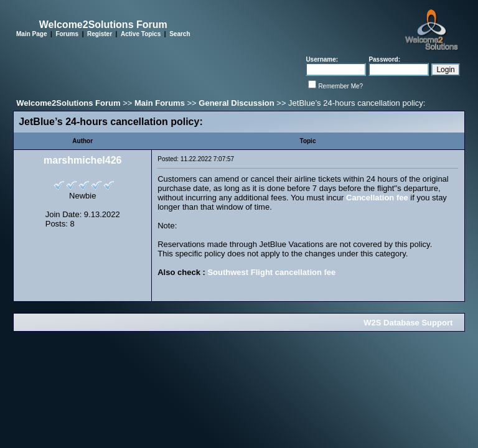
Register (100, 34)
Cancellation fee (377, 198)
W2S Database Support (408, 323)
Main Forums (160, 103)
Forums (67, 34)
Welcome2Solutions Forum (68, 103)
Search (180, 34)
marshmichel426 (82, 160)
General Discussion (236, 103)
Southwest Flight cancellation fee (271, 272)
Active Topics (141, 34)
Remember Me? (340, 86)
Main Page (31, 34)
